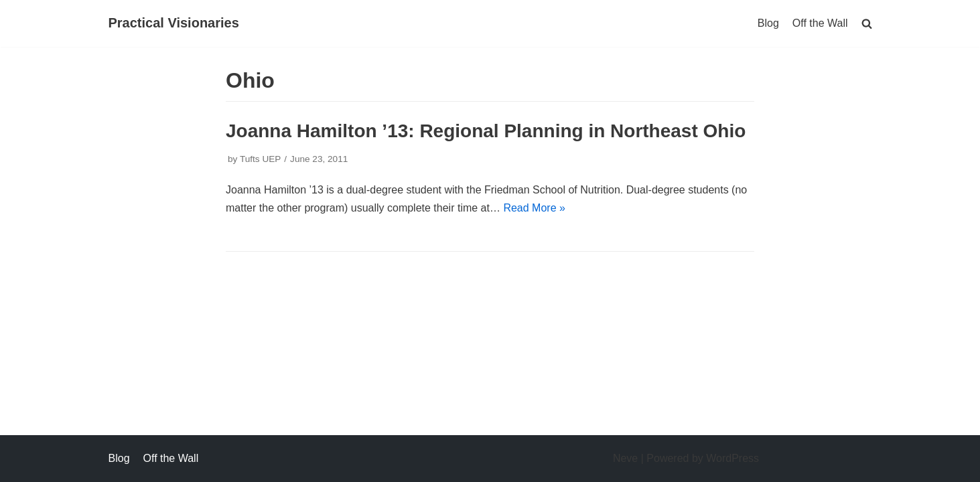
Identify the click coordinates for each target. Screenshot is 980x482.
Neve (625, 458)
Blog (768, 23)
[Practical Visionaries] (174, 23)
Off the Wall (820, 23)
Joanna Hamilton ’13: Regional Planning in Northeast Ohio (486, 131)
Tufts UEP (260, 159)
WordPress (732, 458)
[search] (867, 23)
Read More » (534, 208)
